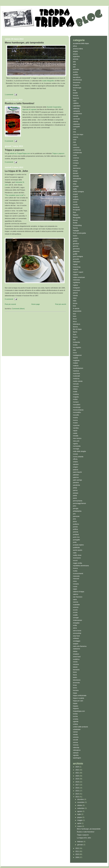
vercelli (75, 740)
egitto (75, 189)
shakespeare (78, 620)
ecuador (76, 186)
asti (74, 67)
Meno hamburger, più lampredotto (24, 43)
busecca (76, 98)
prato (75, 542)
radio (75, 553)
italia (75, 301)
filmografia (77, 218)
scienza (76, 607)
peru (75, 506)
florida (75, 223)
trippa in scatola (79, 698)
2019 (77, 779)
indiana (76, 275)
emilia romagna (78, 192)
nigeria (75, 444)
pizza (75, 521)
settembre (81, 808)
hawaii (75, 264)
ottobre (80, 805)
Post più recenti (10, 304)
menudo (76, 384)
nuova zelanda (78, 457)
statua (75, 651)
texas (75, 685)
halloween (77, 262)
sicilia (75, 625)
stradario (76, 654)
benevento (77, 82)
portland (76, 534)
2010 (77, 854)
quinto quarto (78, 550)
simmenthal (77, 633)
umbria (75, 724)
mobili (75, 392)
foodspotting (77, 225)
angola (75, 51)
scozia (75, 612)
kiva (74, 306)
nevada (76, 436)
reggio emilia (77, 563)
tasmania (76, 670)
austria (75, 72)
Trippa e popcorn (15, 150)
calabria (76, 103)
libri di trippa (77, 329)
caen (75, 101)
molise (75, 399)
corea (75, 155)
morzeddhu (77, 412)
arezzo (75, 54)
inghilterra (76, 282)
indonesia (76, 280)
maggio (80, 820)
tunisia (75, 714)
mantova (76, 371)
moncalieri (77, 405)
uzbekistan (77, 729)
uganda (76, 721)
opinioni (76, 464)
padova (76, 470)
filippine (76, 215)
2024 (77, 767)
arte (74, 62)
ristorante (76, 576)
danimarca (77, 168)
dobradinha (77, 179)
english (75, 197)
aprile (79, 823)
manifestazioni (78, 368)
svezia (75, 662)
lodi (74, 340)
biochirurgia (77, 88)
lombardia (76, 342)
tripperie (76, 708)
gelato (75, 241)
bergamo (76, 85)
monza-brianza (78, 410)
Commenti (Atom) (18, 309)
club (74, 142)
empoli (75, 194)
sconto (75, 610)
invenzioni (77, 290)
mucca (75, 420)
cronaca (76, 163)
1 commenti (9, 95)
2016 (77, 788)
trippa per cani (78, 701)
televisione (77, 680)
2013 (77, 797)
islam (75, 298)
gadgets (76, 238)
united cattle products (81, 727)
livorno (75, 337)
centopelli (76, 127)
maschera (76, 373)
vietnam (76, 753)
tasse (75, 672)
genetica (76, 244)
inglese (75, 285)
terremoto (76, 683)
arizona (76, 59)
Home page (35, 304)
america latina (78, 49)
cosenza (76, 158)
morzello (76, 415)
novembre (81, 802)
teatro (75, 677)
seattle (75, 615)
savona (76, 602)
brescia (76, 95)
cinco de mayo (78, 134)
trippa (75, 693)
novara (75, 454)
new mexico (77, 438)
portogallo (76, 540)
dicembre (81, 799)
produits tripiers (78, 545)
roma (75, 581)
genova (76, 246)
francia (75, 228)
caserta (76, 121)
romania (76, 584)
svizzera (76, 664)
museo (75, 423)
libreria (75, 327)
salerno (76, 594)
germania (76, 249)
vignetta (76, 755)
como (75, 145)
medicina (76, 379)
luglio (79, 814)
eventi (75, 202)
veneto (75, 734)
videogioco (77, 750)
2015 (77, 791)
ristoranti (76, 579)
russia (75, 586)
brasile (75, 93)
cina (74, 132)
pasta (75, 495)
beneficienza (77, 80)
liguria (75, 332)
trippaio (76, 706)
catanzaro (76, 124)
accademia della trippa (81, 43)
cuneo (75, 166)
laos (74, 314)
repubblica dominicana (81, 566)
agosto (80, 811)
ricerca (75, 568)
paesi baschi (77, 472)
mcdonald (76, 376)
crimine (76, 160)
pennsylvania (78, 501)
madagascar (77, 355)
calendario (77, 106)
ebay (75, 184)
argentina (76, 56)
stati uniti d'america (80, 646)
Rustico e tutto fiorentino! (20, 103)
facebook (76, 207)
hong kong (77, 267)
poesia (75, 527)
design (75, 171)
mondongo (77, 407)
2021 (77, 773)
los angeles (77, 347)
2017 (77, 785)
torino (75, 688)
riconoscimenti (78, 573)
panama (76, 482)
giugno (80, 817)
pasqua (76, 493)
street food (77, 657)
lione (75, 334)
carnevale (76, 119)
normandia (77, 446)
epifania (76, 199)
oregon (75, 467)
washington (77, 758)
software (76, 638)
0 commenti (9, 141)
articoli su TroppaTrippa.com (20, 153)
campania (76, 111)
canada (76, 116)
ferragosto (77, 210)
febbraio (80, 842)
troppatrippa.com (79, 711)
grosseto (76, 259)
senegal (76, 618)
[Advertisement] (29, 333)
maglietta (76, 360)
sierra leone (77, 631)
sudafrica (76, 659)
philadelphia (77, 511)
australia (76, 69)
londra (75, 345)
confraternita (77, 153)
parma (75, 490)
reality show (77, 555)
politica (75, 529)
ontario (75, 462)
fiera (75, 212)
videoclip (76, 747)
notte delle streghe (79, 451)
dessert (76, 173)
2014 (77, 794)
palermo (76, 477)
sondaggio (77, 641)
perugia (76, 508)
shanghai (76, 623)
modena (76, 394)
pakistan (76, 475)
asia (74, 64)
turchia (75, 716)
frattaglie (76, 231)
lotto (74, 350)
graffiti (75, 254)
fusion (75, 236)
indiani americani (79, 277)
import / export (78, 272)
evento (75, 205)
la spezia (76, 308)
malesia (76, 366)
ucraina (76, 719)
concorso (76, 147)
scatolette (76, 605)
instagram (76, 288)
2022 (77, 770)
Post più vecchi (61, 304)
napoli (75, 431)
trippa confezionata (80, 695)
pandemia (76, 485)
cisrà (75, 140)
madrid (75, 358)
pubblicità (76, 547)
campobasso (77, 114)
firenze (75, 220)
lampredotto (77, 311)
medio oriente (78, 381)
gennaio (80, 845)
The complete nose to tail (14, 195)
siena (75, 628)
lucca (75, 353)
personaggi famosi (79, 503)
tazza (75, 675)
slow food (76, 636)
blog (74, 90)
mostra (75, 418)
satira (75, 599)
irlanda (75, 295)
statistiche (77, 649)
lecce (75, 319)
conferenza (77, 150)
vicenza (76, 745)
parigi (75, 488)
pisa (74, 519)
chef (74, 129)
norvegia (76, 449)
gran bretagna (78, 256)
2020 (77, 776)
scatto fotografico (48, 81)
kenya (75, 303)
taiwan (75, 667)
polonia (76, 532)
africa (75, 46)
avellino (76, 75)
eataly (75, 181)
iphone (75, 293)
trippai (75, 703)
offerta (75, 459)
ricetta (75, 571)
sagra (75, 589)
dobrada (76, 176)
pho (74, 514)
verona (75, 742)
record (75, 560)
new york (76, 441)
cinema (76, 137)
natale (75, 433)
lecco (75, 321)
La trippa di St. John (16, 171)
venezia (76, 737)
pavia (75, 498)
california (76, 108)
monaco (76, 402)
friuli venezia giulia (79, 233)
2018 (77, 782)
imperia (76, 269)
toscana (76, 690)
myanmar (76, 425)
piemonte (76, 516)
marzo (80, 826)
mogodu (76, 397)
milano (75, 389)
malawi (75, 363)
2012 (77, 848)
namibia (76, 428)
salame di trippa (79, 592)
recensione (77, 558)
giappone (76, 251)
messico (76, 386)
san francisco (78, 597)
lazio (75, 316)
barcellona (77, 77)
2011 (77, 851)
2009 (77, 857)
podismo (76, 524)
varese (75, 732)
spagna (76, 644)
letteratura (77, 324)
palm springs (77, 480)
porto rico (76, 537)
